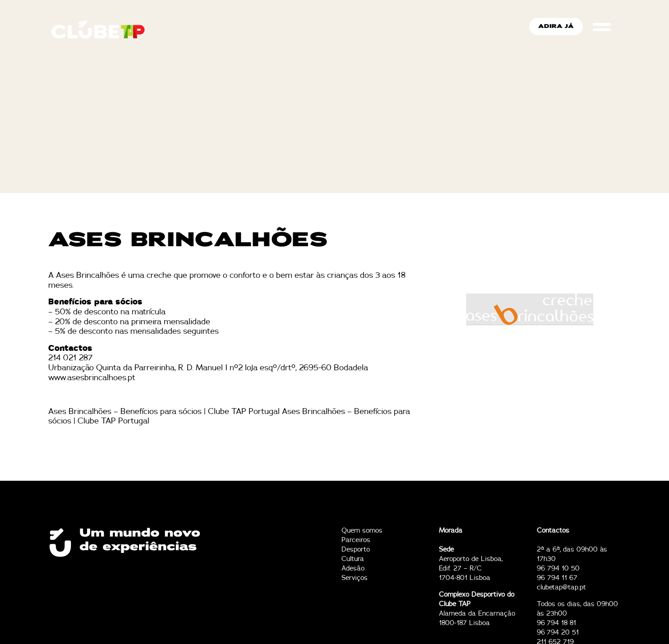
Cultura (353, 559)
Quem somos (362, 531)
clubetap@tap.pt (561, 587)
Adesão (353, 568)
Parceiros (356, 540)
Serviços (355, 578)
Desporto (356, 550)
